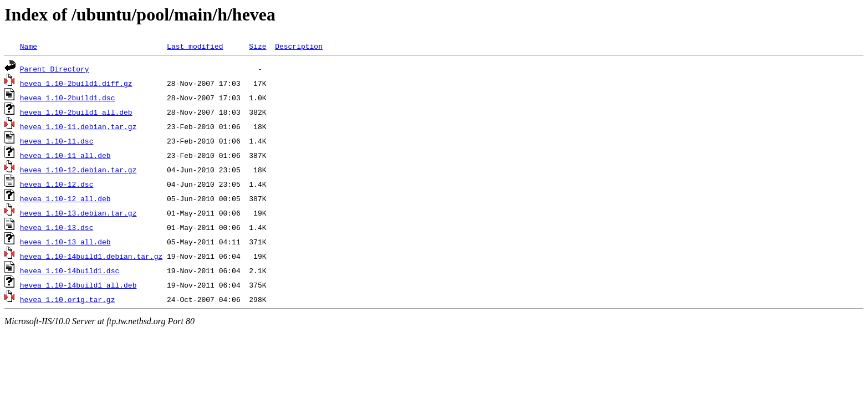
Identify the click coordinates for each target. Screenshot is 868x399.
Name (29, 46)
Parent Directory (55, 69)
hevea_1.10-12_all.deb (65, 198)
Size (257, 46)
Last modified (195, 46)
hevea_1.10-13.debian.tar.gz (78, 213)
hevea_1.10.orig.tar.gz (68, 299)
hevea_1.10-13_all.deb (65, 242)
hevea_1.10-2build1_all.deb (76, 112)
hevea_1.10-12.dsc (57, 184)
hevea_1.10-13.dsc (57, 227)
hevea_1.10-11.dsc (57, 141)
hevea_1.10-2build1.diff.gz (76, 83)
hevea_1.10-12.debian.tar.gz (78, 170)
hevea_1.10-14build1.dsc (70, 270)
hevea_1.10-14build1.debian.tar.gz (91, 256)
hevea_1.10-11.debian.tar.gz (78, 126)
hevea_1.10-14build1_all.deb (78, 285)
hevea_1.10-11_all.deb (65, 155)
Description (299, 46)
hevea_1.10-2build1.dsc (68, 98)
